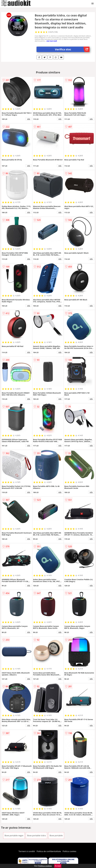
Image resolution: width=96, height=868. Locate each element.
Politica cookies (69, 851)
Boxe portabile (56, 836)
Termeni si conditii (27, 851)
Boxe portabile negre (14, 836)
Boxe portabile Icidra (36, 836)
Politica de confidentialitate (49, 851)
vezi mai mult (52, 41)
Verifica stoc (72, 49)
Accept (58, 866)
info (29, 119)
